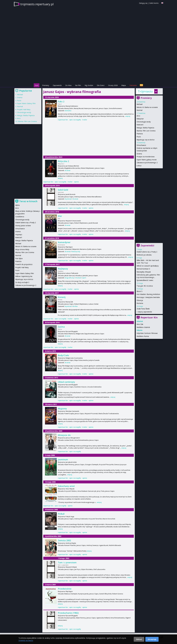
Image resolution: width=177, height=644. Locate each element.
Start (37, 85)
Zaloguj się (143, 3)
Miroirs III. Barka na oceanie (147, 107)
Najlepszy (63, 269)
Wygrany (62, 408)
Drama (139, 154)
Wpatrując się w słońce (146, 140)
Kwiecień (140, 125)
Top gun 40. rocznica (145, 286)
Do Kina (68, 85)
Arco (138, 116)
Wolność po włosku (144, 255)
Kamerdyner (64, 242)
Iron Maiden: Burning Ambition (148, 294)
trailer (85, 120)
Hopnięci (19, 235)
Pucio (139, 137)
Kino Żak (140, 324)
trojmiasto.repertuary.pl (37, 4)
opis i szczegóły (75, 120)
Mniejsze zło (64, 435)
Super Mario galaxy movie (147, 160)
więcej (128, 116)
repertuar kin (63, 120)
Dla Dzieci (101, 85)
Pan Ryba (19, 258)
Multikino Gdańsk (143, 327)
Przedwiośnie (65, 589)
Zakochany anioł (66, 486)
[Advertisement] (89, 67)
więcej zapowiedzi (145, 312)
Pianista (140, 134)
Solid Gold (63, 190)
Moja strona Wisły (22, 249)
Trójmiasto (145, 91)
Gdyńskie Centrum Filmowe (147, 333)
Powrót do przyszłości (24, 264)
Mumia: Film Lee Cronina (146, 131)
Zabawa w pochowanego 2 (147, 163)
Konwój (62, 297)
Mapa (124, 85)
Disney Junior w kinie (23, 226)
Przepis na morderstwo (146, 157)
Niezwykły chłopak (144, 272)
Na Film (78, 85)
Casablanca (20, 217)
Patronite (133, 85)
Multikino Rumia (143, 336)
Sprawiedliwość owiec (145, 280)
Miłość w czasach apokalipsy (148, 266)
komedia (68, 111)
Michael (140, 104)
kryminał (68, 199)
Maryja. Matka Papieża (145, 128)
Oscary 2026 (113, 85)
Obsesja (140, 300)
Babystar (140, 119)
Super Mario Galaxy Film (26, 103)
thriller (75, 306)
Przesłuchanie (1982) (68, 613)
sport (84, 278)
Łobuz (139, 166)
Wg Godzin (89, 85)
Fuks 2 (61, 101)
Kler (60, 216)
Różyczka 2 (63, 161)
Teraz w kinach (28, 201)
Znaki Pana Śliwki (143, 309)
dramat (68, 170)
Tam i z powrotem (67, 562)
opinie (76, 182)
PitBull (61, 514)
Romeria (140, 303)
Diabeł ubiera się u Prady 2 (147, 252)
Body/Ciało (63, 355)
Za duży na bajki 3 (22, 282)
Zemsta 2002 (64, 540)
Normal (139, 110)
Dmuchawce (141, 145)
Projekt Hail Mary (24, 109)
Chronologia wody (144, 122)
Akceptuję (152, 639)
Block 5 (139, 291)
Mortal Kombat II (143, 269)
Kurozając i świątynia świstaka (148, 297)
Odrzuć (139, 639)
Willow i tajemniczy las (24, 276)
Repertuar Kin (149, 317)
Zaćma (61, 327)
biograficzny (69, 278)
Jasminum (63, 459)
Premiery (46, 85)
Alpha (17, 205)
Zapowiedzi (57, 85)
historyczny (76, 251)
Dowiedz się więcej (26, 640)
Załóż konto (154, 3)
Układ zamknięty (66, 382)
